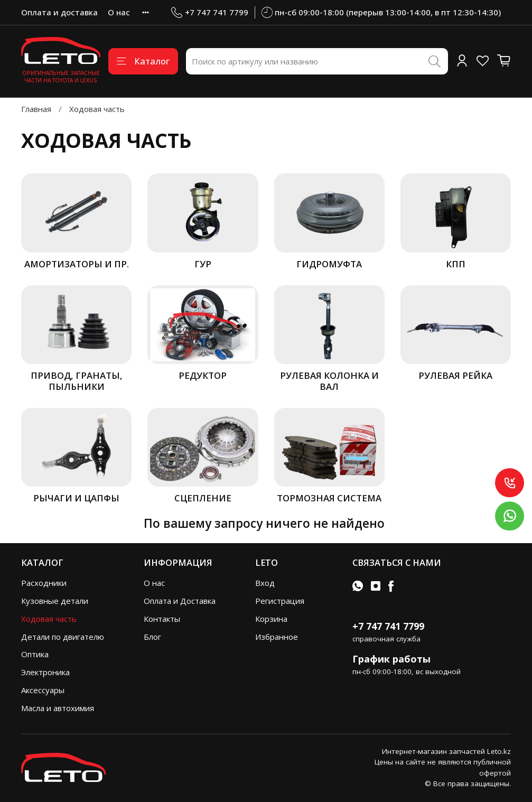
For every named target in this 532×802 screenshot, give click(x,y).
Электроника (45, 672)
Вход (265, 583)
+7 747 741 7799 (210, 12)
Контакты (162, 619)
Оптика (35, 654)
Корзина (271, 619)
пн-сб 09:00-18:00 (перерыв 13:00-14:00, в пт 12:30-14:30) (381, 12)
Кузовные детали (55, 601)
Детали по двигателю (63, 637)
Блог (152, 637)
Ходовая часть (49, 619)
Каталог (143, 61)
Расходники (44, 583)
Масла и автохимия (58, 708)
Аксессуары (43, 690)
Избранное (277, 637)
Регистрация (280, 601)
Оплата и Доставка (180, 601)
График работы (391, 659)
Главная (36, 109)
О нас (119, 12)
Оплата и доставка (59, 12)
